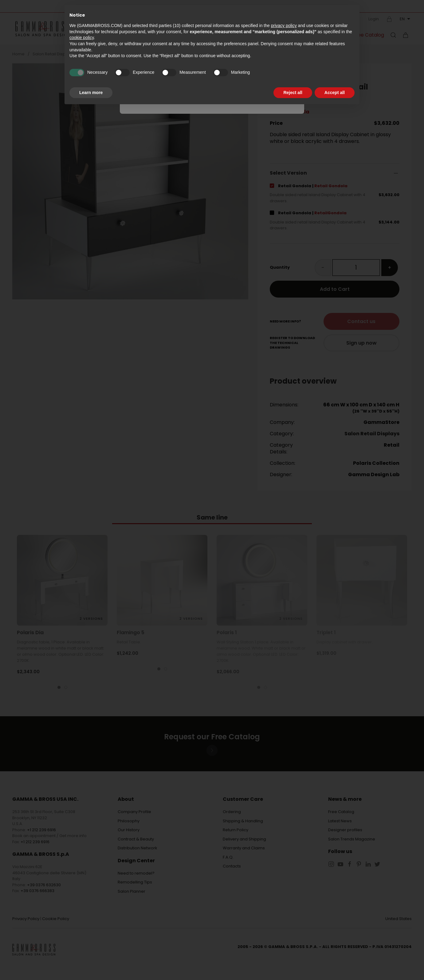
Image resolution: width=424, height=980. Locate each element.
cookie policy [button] (82, 38)
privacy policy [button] (284, 26)
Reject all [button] (293, 93)
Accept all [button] (335, 93)
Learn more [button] (91, 93)
